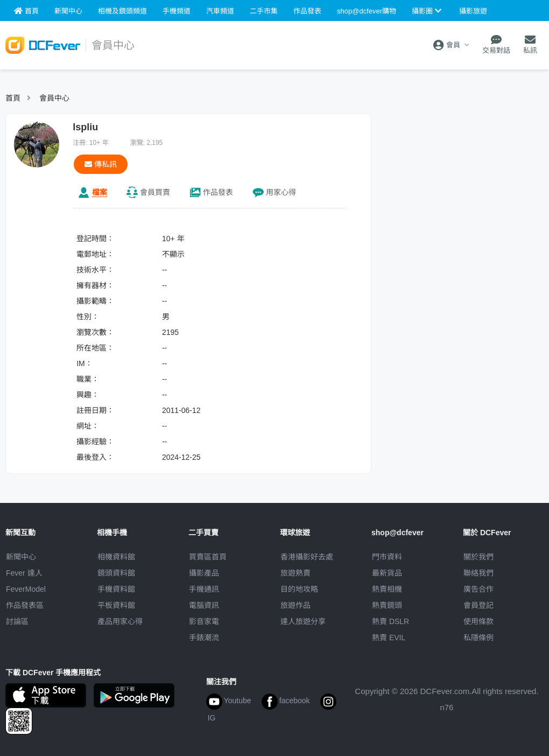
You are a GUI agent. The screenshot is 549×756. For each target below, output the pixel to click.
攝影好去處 (307, 557)
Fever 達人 (24, 573)
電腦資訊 (204, 605)
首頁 (13, 98)
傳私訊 (101, 164)
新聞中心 (21, 557)
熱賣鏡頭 (387, 605)
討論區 (17, 621)
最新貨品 (387, 573)
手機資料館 (116, 589)
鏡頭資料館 (116, 573)
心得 (281, 192)
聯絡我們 (478, 573)
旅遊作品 (295, 605)
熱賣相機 (387, 589)
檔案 (100, 192)
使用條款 (478, 621)
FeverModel (26, 589)
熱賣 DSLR (390, 621)
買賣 (155, 192)
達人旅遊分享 (303, 621)
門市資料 (387, 557)
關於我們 (478, 557)
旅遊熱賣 (295, 573)
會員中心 (54, 98)
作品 (218, 192)
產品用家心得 (120, 621)
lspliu (85, 127)
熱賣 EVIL (389, 638)
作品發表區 (25, 605)
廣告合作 (478, 589)
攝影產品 (204, 573)
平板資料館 (116, 605)
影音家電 (204, 621)
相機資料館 (116, 557)
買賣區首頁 (208, 557)
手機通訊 (204, 589)
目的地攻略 (299, 589)
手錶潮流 (204, 638)
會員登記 (478, 605)
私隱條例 (478, 638)
